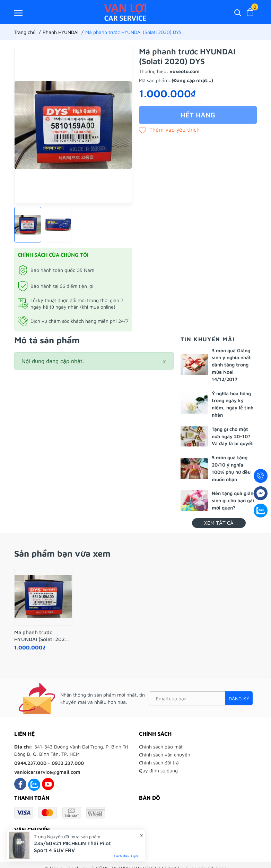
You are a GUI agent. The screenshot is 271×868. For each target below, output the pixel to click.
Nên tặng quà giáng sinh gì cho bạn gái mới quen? (234, 500)
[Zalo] (34, 784)
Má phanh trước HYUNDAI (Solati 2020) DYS (42, 636)
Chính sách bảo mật (161, 747)
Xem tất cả (219, 523)
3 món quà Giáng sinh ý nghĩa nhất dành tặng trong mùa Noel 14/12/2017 (231, 365)
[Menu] (18, 13)
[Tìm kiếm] (238, 12)
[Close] (164, 361)
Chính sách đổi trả (159, 763)
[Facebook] (20, 784)
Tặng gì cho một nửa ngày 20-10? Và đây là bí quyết (232, 436)
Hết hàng (198, 115)
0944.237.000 (30, 763)
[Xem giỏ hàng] (250, 12)
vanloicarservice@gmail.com (47, 772)
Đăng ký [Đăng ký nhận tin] (239, 698)
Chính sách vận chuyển (165, 755)
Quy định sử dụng (158, 770)
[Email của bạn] (201, 698)
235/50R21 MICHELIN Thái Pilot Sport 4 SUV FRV (72, 847)
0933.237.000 (68, 763)
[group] (73, 125)
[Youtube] (48, 784)
